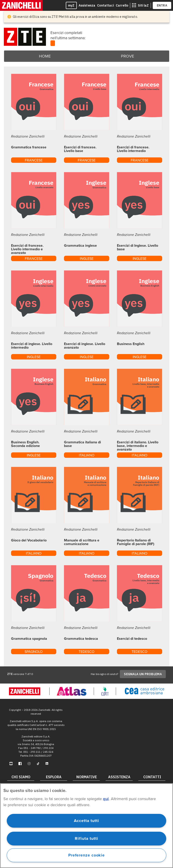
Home (45, 56)
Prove (127, 56)
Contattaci (106, 5)
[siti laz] (140, 5)
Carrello (122, 5)
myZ (71, 5)
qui (106, 799)
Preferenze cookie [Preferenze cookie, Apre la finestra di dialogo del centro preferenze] (86, 855)
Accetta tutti (86, 821)
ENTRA (162, 5)
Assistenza (87, 5)
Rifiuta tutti (86, 838)
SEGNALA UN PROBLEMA (143, 674)
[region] (86, 826)
